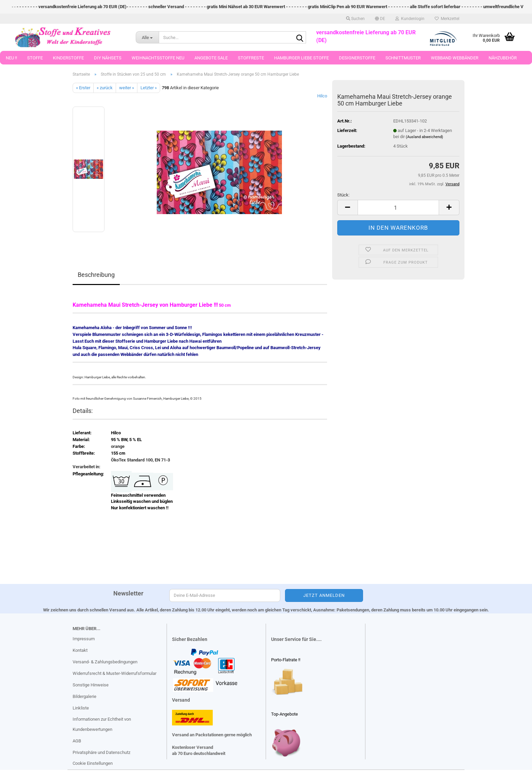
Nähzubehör (503, 58)
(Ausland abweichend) (424, 137)
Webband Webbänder (455, 58)
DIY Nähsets (108, 58)
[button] (380, 19)
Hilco (322, 96)
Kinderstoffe (68, 58)
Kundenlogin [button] (410, 19)
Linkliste (81, 708)
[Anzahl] (398, 207)
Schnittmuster (403, 58)
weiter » (127, 88)
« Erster (83, 88)
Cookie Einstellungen (93, 763)
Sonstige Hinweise (91, 685)
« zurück (105, 88)
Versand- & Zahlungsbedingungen (105, 662)
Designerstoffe (357, 58)
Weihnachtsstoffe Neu (158, 58)
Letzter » (149, 88)
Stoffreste (251, 58)
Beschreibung (96, 275)
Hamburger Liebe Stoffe (301, 58)
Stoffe (35, 58)
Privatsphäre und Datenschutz (101, 752)
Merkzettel (447, 19)
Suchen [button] (355, 19)
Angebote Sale (211, 58)
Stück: (343, 195)
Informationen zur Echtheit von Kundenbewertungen (102, 724)
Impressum (84, 639)
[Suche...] (147, 37)
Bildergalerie (84, 696)
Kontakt (80, 650)
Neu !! (11, 58)
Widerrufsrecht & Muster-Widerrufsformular (115, 673)
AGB (77, 741)
